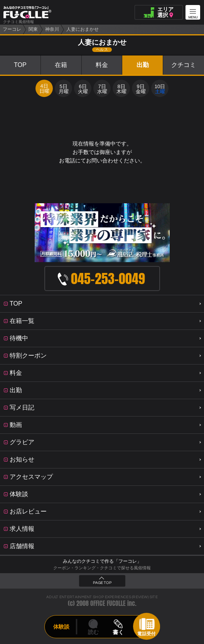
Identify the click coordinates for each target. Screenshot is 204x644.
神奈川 (52, 29)
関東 (33, 29)
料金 (102, 65)
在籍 (61, 65)
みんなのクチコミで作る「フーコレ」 (102, 561)
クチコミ (184, 65)
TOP (20, 65)
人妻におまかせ (83, 29)
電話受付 (147, 634)
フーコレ (12, 29)
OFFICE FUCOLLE (108, 603)
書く (118, 632)
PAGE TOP (102, 583)
